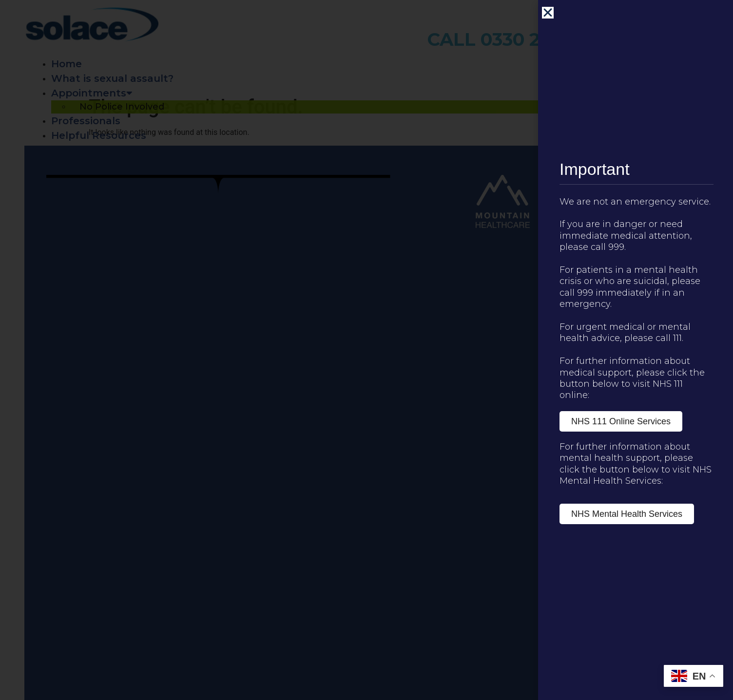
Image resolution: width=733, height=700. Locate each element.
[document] (366, 350)
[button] (551, 13)
